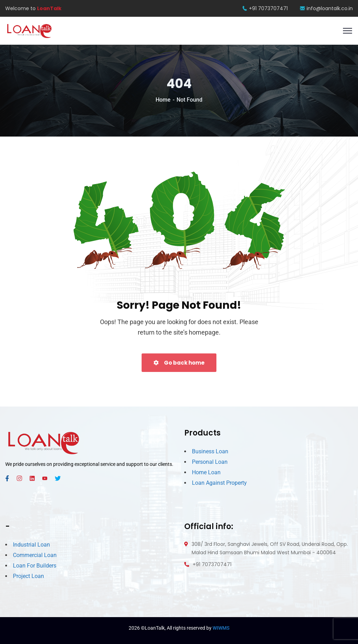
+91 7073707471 (265, 8)
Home (163, 100)
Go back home (179, 363)
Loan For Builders (35, 566)
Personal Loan (210, 462)
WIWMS (221, 628)
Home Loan (206, 472)
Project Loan (28, 576)
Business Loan (210, 451)
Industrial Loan (31, 545)
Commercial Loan (35, 555)
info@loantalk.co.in (326, 8)
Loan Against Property (219, 483)
